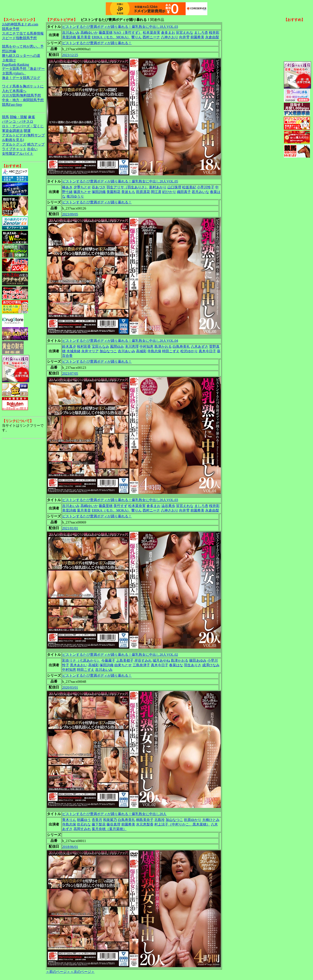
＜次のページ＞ (82, 972)
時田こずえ (171, 351)
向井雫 (184, 37)
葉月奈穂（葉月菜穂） (109, 829)
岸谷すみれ (143, 660)
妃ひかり (169, 192)
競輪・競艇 (18, 117)
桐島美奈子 (145, 820)
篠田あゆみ (198, 660)
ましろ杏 (201, 33)
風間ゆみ (117, 347)
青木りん (69, 820)
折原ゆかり (193, 820)
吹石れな (84, 824)
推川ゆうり (75, 196)
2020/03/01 (70, 687)
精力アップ (36, 144)
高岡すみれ (82, 829)
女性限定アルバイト (18, 154)
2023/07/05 (70, 373)
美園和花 (113, 192)
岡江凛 (156, 192)
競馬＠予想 (11, 29)
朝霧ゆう (84, 820)
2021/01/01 (70, 528)
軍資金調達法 (12, 131)
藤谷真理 (113, 824)
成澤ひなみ (211, 665)
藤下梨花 (99, 824)
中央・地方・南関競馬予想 (23, 100)
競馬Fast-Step (12, 105)
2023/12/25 (70, 55)
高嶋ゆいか (89, 33)
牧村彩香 (84, 347)
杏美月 (97, 820)
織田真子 (184, 192)
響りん (137, 37)
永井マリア (90, 351)
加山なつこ (108, 351)
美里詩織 (69, 37)
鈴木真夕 (69, 347)
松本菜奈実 (152, 33)
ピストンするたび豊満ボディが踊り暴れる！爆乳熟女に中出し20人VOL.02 (120, 655)
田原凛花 (143, 192)
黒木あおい (79, 665)
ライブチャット (14, 149)
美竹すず (120, 506)
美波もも (128, 192)
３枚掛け (9, 60)
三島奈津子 (141, 665)
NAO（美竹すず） (128, 33)
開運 (27, 131)
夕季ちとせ (82, 187)
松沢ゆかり (189, 351)
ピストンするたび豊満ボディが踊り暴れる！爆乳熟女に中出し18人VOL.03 (120, 27)
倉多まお (168, 33)
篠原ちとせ (82, 192)
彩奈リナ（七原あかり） (81, 660)
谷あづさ (99, 187)
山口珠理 (174, 187)
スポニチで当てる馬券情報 (23, 33)
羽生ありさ (193, 665)
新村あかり (158, 187)
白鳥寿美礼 (181, 347)
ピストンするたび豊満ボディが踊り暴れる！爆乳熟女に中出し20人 (114, 814)
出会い (32, 149)
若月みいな (200, 192)
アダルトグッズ (14, 144)
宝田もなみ (100, 347)
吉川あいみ (71, 33)
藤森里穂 (106, 33)
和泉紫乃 (110, 820)
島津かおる (163, 347)
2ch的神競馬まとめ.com (20, 24)
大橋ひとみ (211, 820)
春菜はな (176, 665)
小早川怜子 (206, 187)
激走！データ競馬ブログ (21, 78)
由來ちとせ (123, 665)
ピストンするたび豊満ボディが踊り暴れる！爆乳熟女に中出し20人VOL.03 (120, 500)
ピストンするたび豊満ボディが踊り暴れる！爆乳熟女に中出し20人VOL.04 (120, 341)
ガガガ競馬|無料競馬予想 (21, 95)
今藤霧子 (108, 660)
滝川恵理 (132, 347)
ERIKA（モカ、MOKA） (111, 37)
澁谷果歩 (168, 506)
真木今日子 (207, 351)
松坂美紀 (189, 187)
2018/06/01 (70, 847)
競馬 (5, 117)
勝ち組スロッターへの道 (21, 56)
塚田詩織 (99, 192)
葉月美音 (84, 37)
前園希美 (197, 37)
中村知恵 (147, 347)
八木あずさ (200, 347)
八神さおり (170, 37)
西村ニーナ (151, 37)
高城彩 (141, 351)
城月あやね (161, 660)
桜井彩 (214, 33)
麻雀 (32, 117)
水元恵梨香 (145, 824)
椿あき (67, 187)
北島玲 (160, 820)
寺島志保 (154, 351)
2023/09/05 (70, 214)
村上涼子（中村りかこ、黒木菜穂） (182, 824)
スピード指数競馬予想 (19, 38)
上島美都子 (125, 660)
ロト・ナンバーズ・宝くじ (23, 126)
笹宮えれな (185, 33)
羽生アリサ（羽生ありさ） (127, 187)
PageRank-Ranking (15, 65)
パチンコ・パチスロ (18, 122)
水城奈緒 (73, 351)
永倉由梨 (212, 37)
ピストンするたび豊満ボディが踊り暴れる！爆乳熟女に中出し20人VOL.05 (120, 181)
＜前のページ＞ (58, 972)
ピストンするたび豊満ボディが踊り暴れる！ (97, 43)
